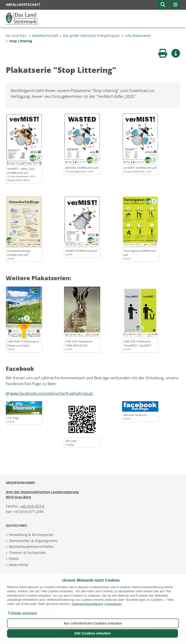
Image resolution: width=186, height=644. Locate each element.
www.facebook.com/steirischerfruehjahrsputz (51, 393)
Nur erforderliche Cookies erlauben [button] (93, 623)
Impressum (114, 604)
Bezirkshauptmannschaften (31, 547)
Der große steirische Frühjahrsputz (90, 36)
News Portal (19, 565)
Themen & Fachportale (27, 553)
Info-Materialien (136, 36)
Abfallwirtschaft (43, 36)
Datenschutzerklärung (87, 604)
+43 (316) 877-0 (32, 506)
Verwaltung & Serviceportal (31, 535)
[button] (22, 613)
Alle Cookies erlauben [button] (93, 633)
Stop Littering (19, 41)
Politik (14, 559)
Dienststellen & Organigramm (33, 541)
